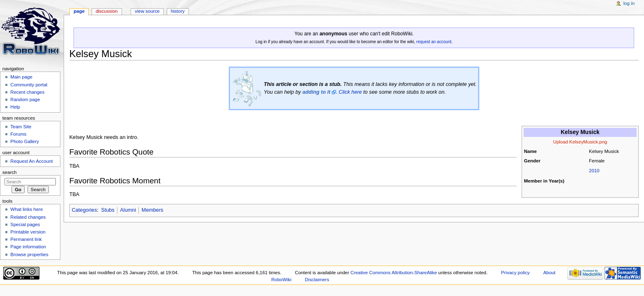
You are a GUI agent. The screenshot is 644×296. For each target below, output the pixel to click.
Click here (350, 92)
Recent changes (27, 92)
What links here (26, 209)
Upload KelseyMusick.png (580, 142)
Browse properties (29, 254)
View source (147, 11)
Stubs (108, 210)
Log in (629, 3)
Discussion (107, 11)
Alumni (128, 210)
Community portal (29, 85)
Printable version (28, 232)
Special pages (25, 224)
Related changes (28, 217)
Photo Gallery (24, 141)
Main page (21, 77)
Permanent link (26, 239)
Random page (25, 99)
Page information (28, 247)
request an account (434, 42)
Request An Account (31, 161)
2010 (594, 171)
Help (15, 107)
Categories (84, 210)
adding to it (316, 92)
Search (10, 172)
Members (153, 210)
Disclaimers (317, 280)
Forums (18, 134)
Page (79, 11)
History (178, 11)
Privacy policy (515, 273)
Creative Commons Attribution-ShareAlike (394, 273)
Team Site (21, 127)
